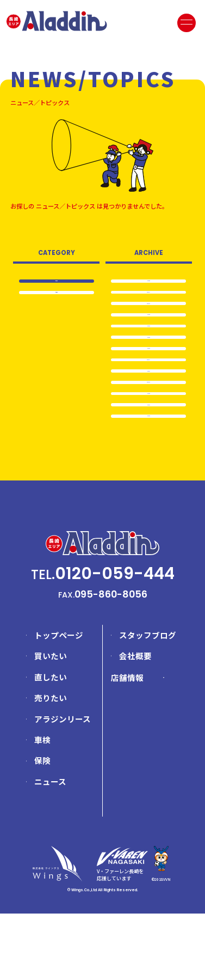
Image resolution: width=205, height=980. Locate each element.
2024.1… (148, 397)
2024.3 (148, 364)
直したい (51, 743)
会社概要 (135, 723)
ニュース (50, 848)
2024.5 (148, 331)
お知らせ (57, 297)
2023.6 (149, 479)
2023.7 (148, 462)
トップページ (59, 701)
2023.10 (148, 429)
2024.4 (149, 348)
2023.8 (149, 446)
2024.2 (149, 380)
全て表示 (57, 281)
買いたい (51, 723)
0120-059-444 (115, 640)
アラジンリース (63, 785)
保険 (42, 827)
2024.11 (148, 299)
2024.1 (149, 413)
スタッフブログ (148, 701)
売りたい (51, 765)
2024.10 (149, 315)
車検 (42, 806)
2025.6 (149, 282)
